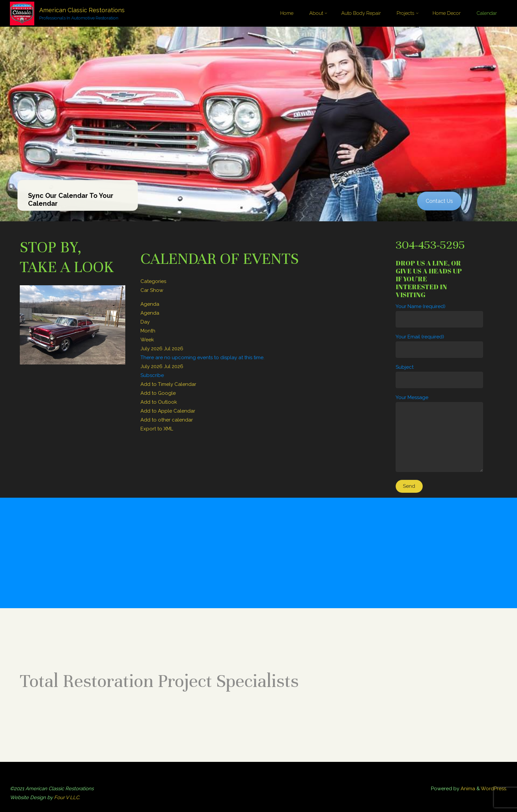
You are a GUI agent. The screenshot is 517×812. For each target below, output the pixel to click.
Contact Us (439, 201)
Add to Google (158, 393)
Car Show (152, 290)
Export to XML (157, 429)
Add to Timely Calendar (168, 384)
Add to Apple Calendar (168, 411)
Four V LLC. (67, 797)
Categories (153, 281)
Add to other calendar (167, 420)
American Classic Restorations (82, 10)
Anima (467, 789)
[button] (152, 375)
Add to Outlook (159, 402)
